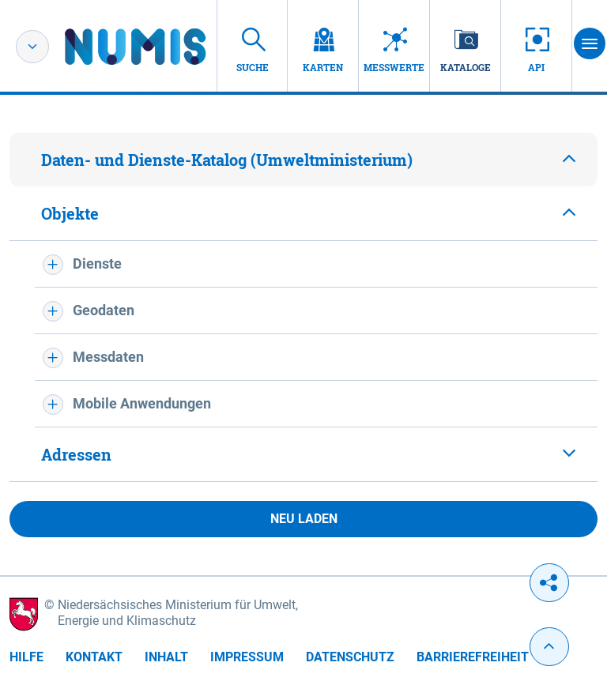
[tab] (303, 160)
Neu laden (304, 519)
